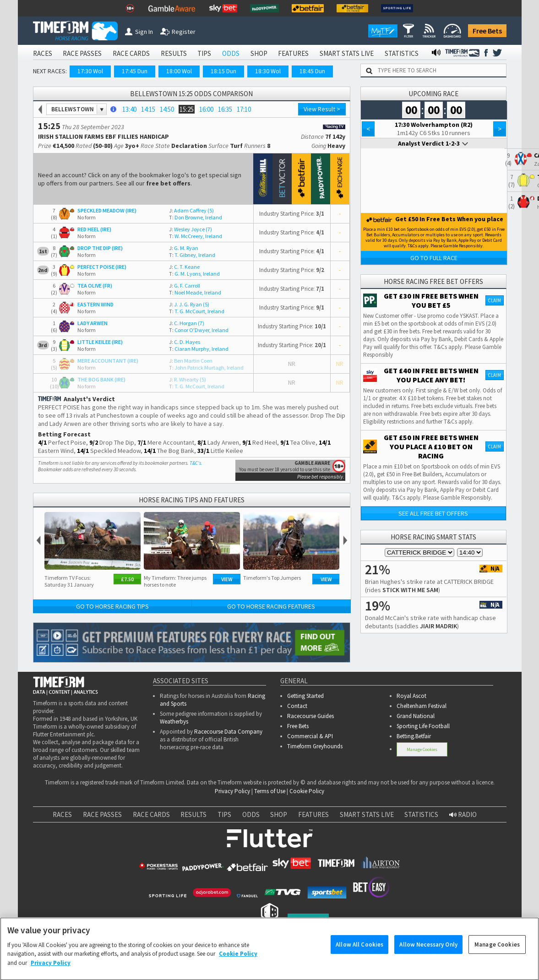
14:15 (148, 109)
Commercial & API (310, 736)
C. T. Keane (184, 267)
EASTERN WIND (95, 304)
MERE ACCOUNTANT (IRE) (108, 361)
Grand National (416, 716)
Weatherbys (174, 721)
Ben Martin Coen (191, 361)
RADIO (463, 814)
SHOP (259, 53)
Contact (297, 706)
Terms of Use (270, 791)
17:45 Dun (135, 71)
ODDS (231, 53)
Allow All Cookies (359, 951)
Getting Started (305, 696)
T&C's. (196, 463)
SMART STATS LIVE (347, 53)
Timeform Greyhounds (315, 746)
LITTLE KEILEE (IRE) (100, 342)
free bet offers (168, 183)
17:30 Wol (90, 71)
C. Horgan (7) (187, 323)
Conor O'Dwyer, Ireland (199, 330)
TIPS (204, 53)
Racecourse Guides (310, 716)
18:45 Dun (312, 71)
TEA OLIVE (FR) (95, 286)
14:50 (167, 109)
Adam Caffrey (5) (191, 210)
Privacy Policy (232, 791)
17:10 (244, 109)
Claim (494, 300)
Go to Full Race (434, 258)
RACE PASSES (82, 53)
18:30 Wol (268, 71)
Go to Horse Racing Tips (112, 606)
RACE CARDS (131, 53)
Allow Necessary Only (428, 951)
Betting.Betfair (414, 736)
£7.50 (127, 579)
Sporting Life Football (423, 726)
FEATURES (293, 53)
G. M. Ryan (184, 248)
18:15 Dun (223, 71)
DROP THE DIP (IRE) (100, 248)
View (227, 579)
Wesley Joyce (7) (191, 229)
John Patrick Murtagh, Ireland (206, 367)
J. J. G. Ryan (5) (189, 304)
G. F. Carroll (185, 286)
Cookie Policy (307, 791)
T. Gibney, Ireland (192, 255)
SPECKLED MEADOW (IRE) (107, 210)
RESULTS (174, 53)
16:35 (225, 109)
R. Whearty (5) (188, 379)
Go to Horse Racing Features (271, 606)
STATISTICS (402, 53)
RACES (43, 53)
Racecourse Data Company (228, 732)
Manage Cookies (422, 749)
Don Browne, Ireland (196, 217)
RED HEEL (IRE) (94, 229)
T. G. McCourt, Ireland (197, 311)
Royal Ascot (411, 696)
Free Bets (487, 31)
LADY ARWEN (93, 323)
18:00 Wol (179, 71)
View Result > (322, 109)
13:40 (129, 109)
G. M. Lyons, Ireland (194, 274)
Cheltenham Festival (422, 706)
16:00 (206, 109)
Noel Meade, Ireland (195, 292)
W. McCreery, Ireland (196, 236)
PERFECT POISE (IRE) (102, 267)
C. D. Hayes (185, 342)
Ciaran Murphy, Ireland (199, 349)
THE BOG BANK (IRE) (101, 379)
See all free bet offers (433, 513)
